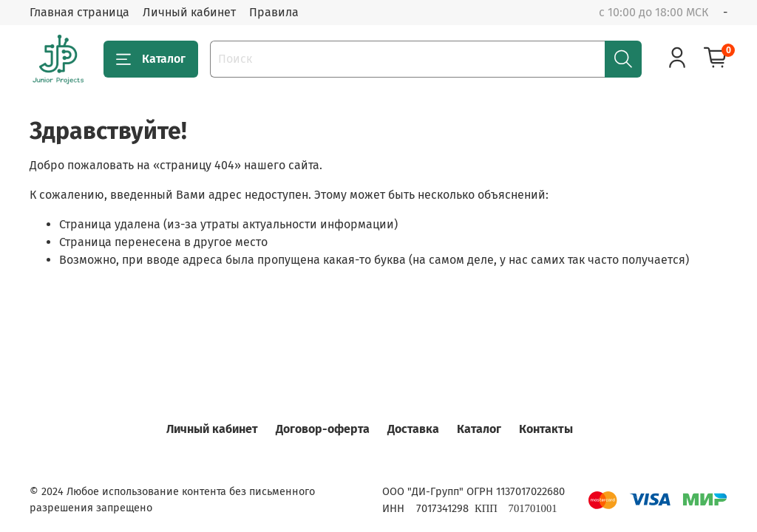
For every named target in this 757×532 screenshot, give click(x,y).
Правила (274, 12)
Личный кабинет (189, 12)
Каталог (151, 59)
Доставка (413, 429)
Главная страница (79, 12)
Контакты (546, 429)
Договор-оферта (323, 429)
